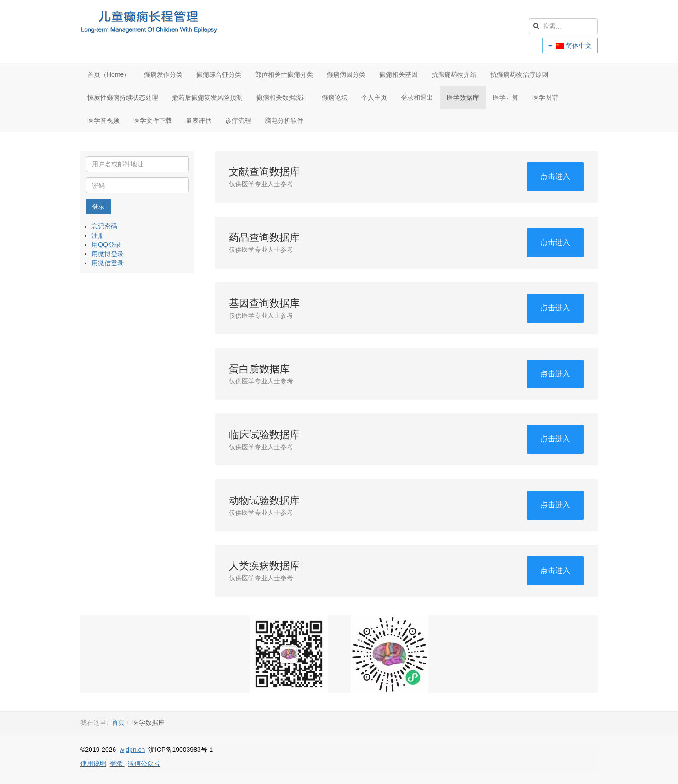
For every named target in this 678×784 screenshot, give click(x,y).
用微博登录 (108, 254)
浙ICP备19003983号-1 (181, 750)
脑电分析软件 (284, 120)
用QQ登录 (106, 245)
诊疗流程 (238, 120)
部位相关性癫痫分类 (284, 74)
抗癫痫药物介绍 (454, 74)
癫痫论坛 (335, 97)
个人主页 (374, 97)
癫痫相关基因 (399, 74)
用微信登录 (108, 263)
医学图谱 (545, 97)
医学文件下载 (153, 120)
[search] (563, 26)
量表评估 (199, 120)
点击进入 (555, 176)
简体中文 (570, 46)
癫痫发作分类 (163, 74)
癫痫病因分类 (346, 74)
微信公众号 (144, 763)
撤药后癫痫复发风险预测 (207, 97)
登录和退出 (417, 97)
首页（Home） (109, 74)
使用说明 (93, 763)
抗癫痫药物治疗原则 (519, 74)
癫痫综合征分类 (219, 74)
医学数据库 (463, 97)
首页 (118, 722)
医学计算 (506, 97)
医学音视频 (103, 120)
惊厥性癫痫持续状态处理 (123, 97)
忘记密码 (104, 226)
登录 (98, 206)
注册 (98, 235)
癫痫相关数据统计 (282, 97)
